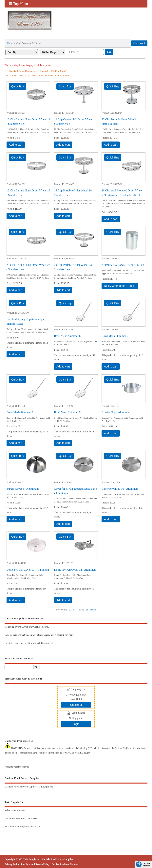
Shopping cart (78, 689)
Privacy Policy (12, 864)
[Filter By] (86, 52)
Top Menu (18, 4)
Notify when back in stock (120, 286)
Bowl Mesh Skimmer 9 (67, 412)
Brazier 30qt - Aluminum (116, 412)
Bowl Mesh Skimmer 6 (67, 336)
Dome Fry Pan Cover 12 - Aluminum (75, 570)
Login (76, 724)
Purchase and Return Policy (35, 864)
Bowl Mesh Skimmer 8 (20, 412)
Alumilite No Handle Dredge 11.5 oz (123, 265)
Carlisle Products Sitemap (65, 864)
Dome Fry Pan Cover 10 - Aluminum (28, 570)
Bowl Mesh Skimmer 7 (115, 336)
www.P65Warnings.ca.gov (78, 753)
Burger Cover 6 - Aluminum (23, 489)
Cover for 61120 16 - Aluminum (120, 489)
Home (10, 43)
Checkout (76, 705)
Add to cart (16, 145)
